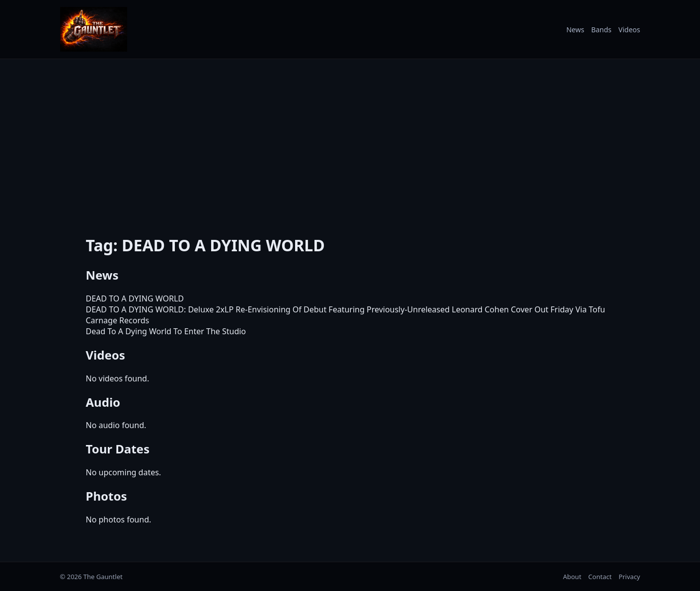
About (572, 577)
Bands (601, 30)
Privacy (629, 577)
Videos (629, 30)
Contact (600, 577)
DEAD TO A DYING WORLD (135, 298)
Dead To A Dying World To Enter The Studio (166, 331)
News (575, 30)
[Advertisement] (350, 141)
